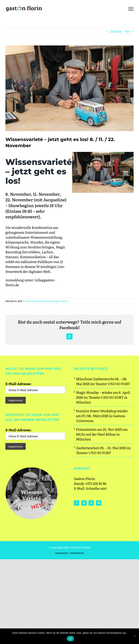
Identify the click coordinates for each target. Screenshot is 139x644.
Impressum (62, 553)
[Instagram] (91, 503)
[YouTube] (99, 503)
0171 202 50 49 (96, 483)
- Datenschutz (76, 553)
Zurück (116, 31)
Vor (128, 31)
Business (30, 301)
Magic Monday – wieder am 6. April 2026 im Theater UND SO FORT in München (103, 397)
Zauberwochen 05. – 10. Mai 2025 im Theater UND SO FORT (103, 450)
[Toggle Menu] (131, 9)
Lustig (54, 301)
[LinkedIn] (84, 503)
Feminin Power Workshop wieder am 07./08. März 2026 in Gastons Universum (102, 416)
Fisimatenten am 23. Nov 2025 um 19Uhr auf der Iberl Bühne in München (102, 434)
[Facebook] (77, 503)
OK (70, 639)
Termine (63, 301)
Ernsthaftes (43, 301)
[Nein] (134, 636)
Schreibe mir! (96, 488)
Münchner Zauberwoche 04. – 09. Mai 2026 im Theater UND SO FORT (103, 381)
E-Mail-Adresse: (35, 387)
